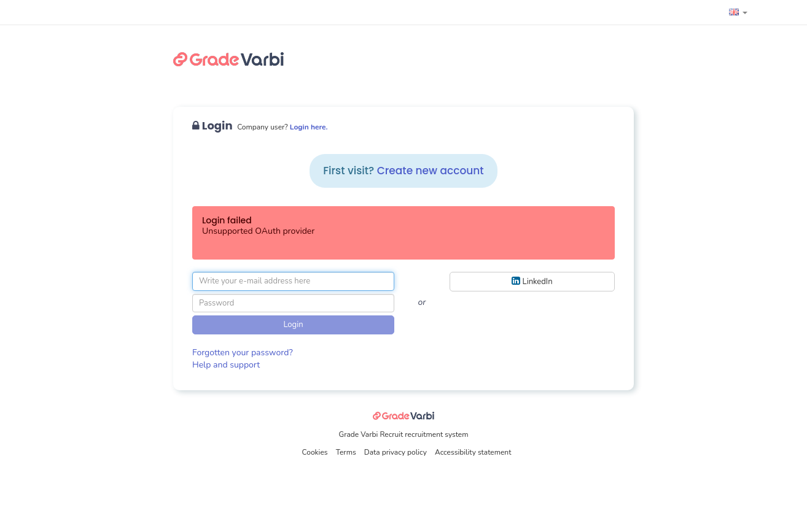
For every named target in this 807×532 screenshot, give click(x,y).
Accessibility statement (473, 452)
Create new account (431, 171)
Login (293, 325)
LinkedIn (532, 281)
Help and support (226, 365)
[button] (738, 12)
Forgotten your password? (243, 353)
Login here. (309, 127)
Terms (347, 452)
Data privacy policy (396, 452)
